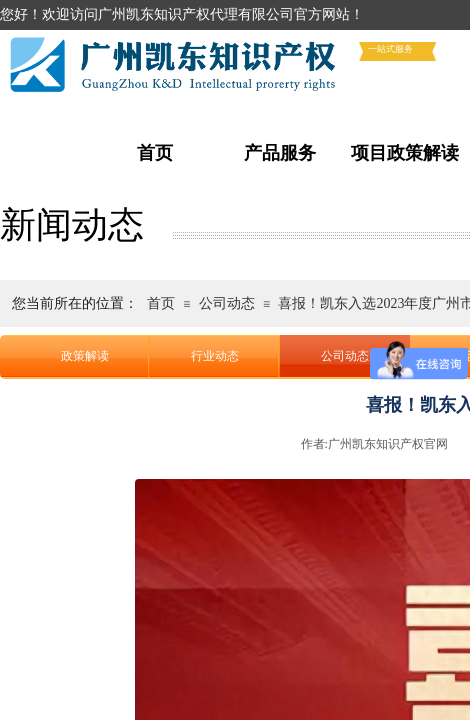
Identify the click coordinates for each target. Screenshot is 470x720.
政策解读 (85, 356)
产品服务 (280, 153)
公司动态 (227, 303)
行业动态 (215, 356)
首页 (155, 153)
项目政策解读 (405, 153)
